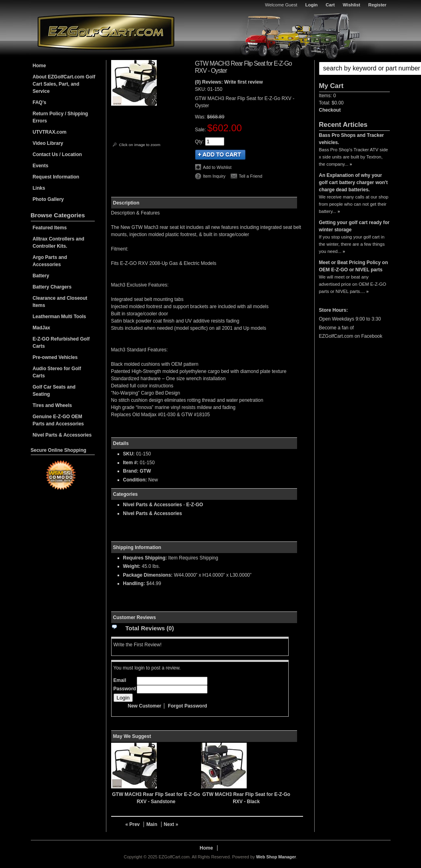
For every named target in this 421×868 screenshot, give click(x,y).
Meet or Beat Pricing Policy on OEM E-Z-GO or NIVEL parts (354, 266)
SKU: (201, 89)
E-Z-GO (195, 505)
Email (120, 680)
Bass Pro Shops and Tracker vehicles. (352, 139)
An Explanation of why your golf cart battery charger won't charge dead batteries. (353, 182)
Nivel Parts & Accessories (153, 505)
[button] (354, 68)
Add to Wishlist (217, 167)
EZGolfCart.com (106, 31)
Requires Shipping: (145, 558)
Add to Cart (220, 155)
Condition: (135, 480)
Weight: (132, 566)
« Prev (133, 824)
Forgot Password (188, 706)
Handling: (134, 583)
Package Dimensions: (148, 575)
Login (312, 5)
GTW (146, 471)
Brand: (131, 471)
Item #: (132, 463)
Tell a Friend (250, 176)
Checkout (330, 110)
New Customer (145, 706)
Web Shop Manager (276, 857)
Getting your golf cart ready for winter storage (354, 226)
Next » (171, 824)
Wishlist (351, 5)
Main (152, 824)
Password (125, 689)
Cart (330, 5)
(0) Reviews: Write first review (229, 82)
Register (377, 5)
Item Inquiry (214, 176)
